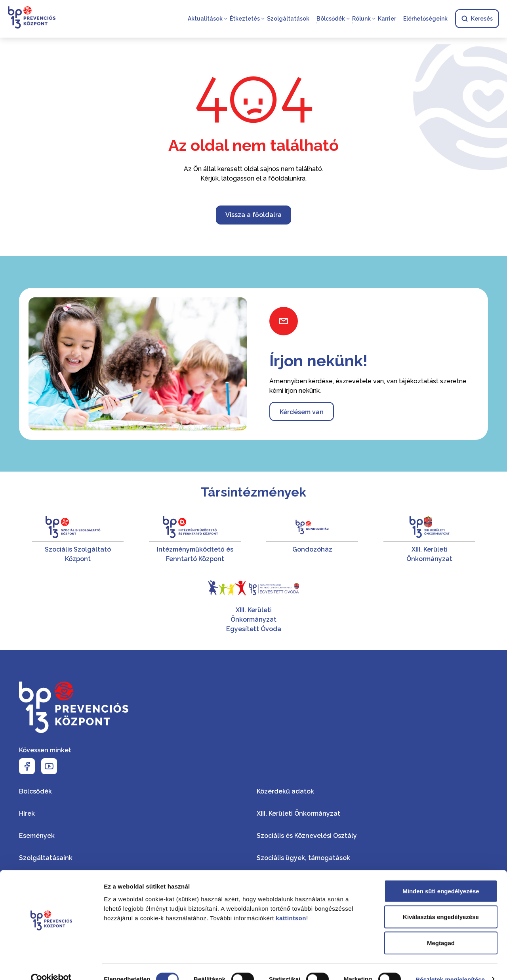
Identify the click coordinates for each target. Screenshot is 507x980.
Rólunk (361, 19)
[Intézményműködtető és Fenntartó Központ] (195, 540)
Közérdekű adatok (285, 791)
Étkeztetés (245, 19)
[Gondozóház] (312, 540)
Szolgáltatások (288, 19)
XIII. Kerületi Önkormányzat (298, 813)
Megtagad (441, 928)
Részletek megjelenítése (450, 964)
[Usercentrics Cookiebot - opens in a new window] (51, 965)
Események (37, 836)
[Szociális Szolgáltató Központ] (78, 540)
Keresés (477, 19)
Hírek (27, 813)
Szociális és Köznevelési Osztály (307, 836)
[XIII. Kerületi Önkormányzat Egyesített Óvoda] (253, 605)
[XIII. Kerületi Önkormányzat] (429, 540)
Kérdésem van (302, 412)
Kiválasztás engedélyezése (441, 902)
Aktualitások (205, 19)
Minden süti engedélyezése (441, 876)
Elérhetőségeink (425, 19)
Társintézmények (253, 492)
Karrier (387, 19)
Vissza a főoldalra (253, 215)
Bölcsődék (331, 19)
